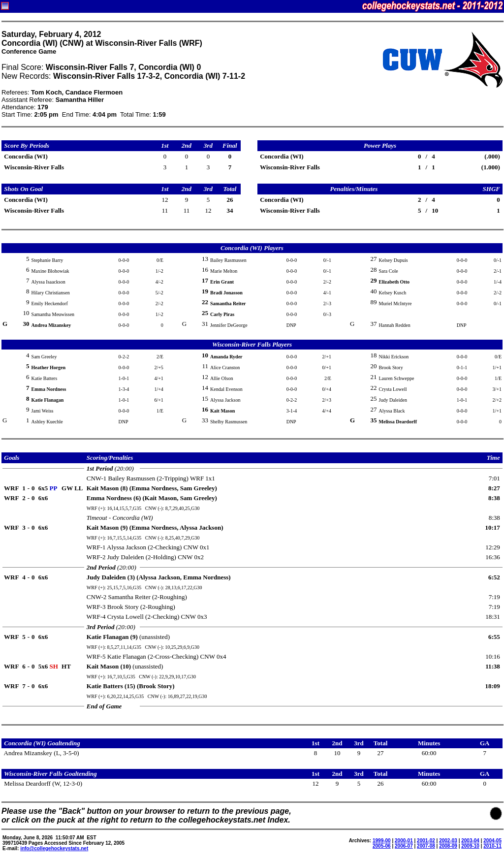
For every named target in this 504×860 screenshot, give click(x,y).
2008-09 (448, 846)
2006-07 (404, 846)
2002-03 (448, 841)
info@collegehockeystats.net (54, 848)
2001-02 (426, 841)
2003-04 (470, 841)
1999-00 (382, 841)
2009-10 (470, 846)
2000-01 (404, 841)
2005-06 (382, 846)
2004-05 (492, 841)
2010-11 (492, 846)
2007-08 (426, 846)
